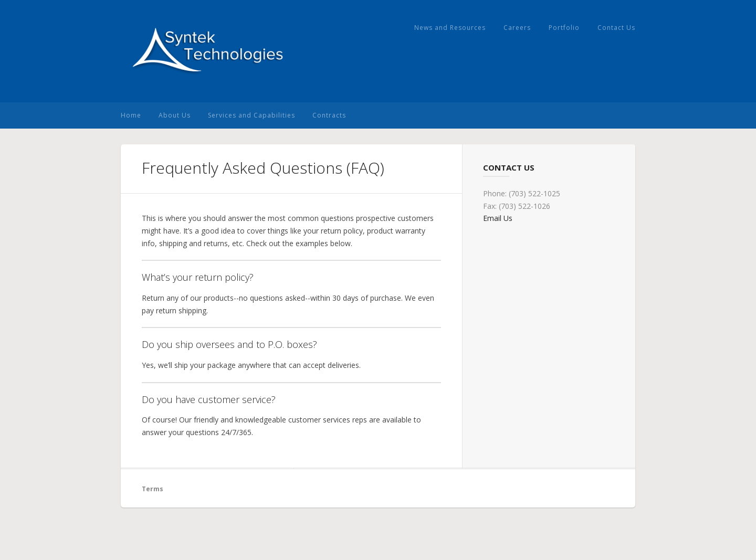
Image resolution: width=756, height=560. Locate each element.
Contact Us (616, 28)
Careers (517, 28)
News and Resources (450, 28)
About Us (175, 115)
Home (131, 115)
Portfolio (564, 28)
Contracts (329, 115)
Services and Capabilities (251, 115)
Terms (153, 489)
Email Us (498, 218)
